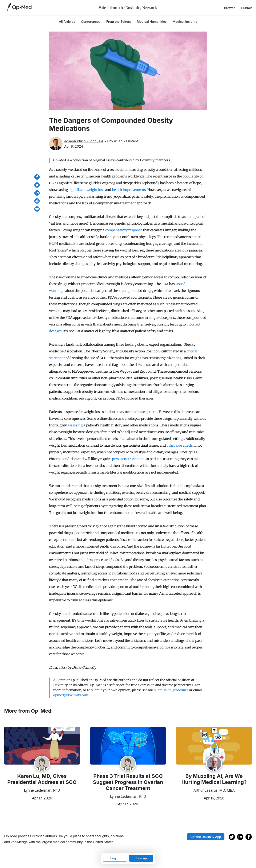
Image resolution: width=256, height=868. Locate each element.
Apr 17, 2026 (28, 798)
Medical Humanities (152, 22)
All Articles (67, 22)
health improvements (129, 190)
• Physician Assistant (121, 141)
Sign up (141, 858)
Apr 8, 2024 (74, 146)
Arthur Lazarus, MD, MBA (214, 790)
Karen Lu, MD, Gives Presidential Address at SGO (42, 779)
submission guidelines (171, 690)
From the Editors (119, 22)
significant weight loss (86, 190)
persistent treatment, (128, 459)
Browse (230, 8)
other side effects (180, 445)
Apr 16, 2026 (200, 798)
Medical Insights (185, 22)
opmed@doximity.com (71, 695)
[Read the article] (42, 746)
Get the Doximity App (206, 837)
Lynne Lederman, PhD (42, 790)
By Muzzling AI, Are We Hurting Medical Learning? (214, 779)
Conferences (91, 22)
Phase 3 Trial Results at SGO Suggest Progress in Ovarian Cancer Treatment (128, 782)
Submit (247, 8)
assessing (75, 425)
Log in (115, 858)
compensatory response (124, 230)
